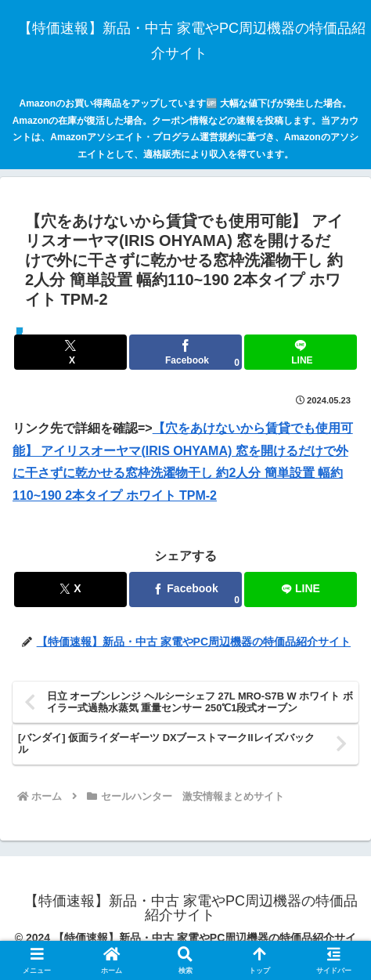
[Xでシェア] (70, 352)
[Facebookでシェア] (185, 352)
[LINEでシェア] (301, 352)
